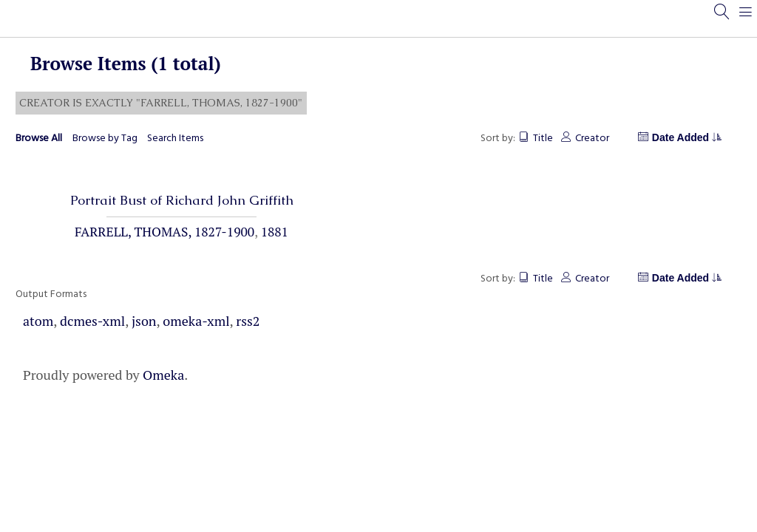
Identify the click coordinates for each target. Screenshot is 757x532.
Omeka (163, 375)
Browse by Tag (105, 139)
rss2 (248, 321)
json (144, 321)
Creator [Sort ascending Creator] (592, 139)
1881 (275, 232)
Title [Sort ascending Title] (543, 139)
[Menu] (746, 18)
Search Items (175, 139)
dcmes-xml (92, 321)
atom (38, 321)
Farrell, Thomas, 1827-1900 (164, 232)
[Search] (722, 18)
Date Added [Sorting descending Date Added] (686, 137)
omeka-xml (196, 321)
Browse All (39, 139)
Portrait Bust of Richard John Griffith (182, 200)
